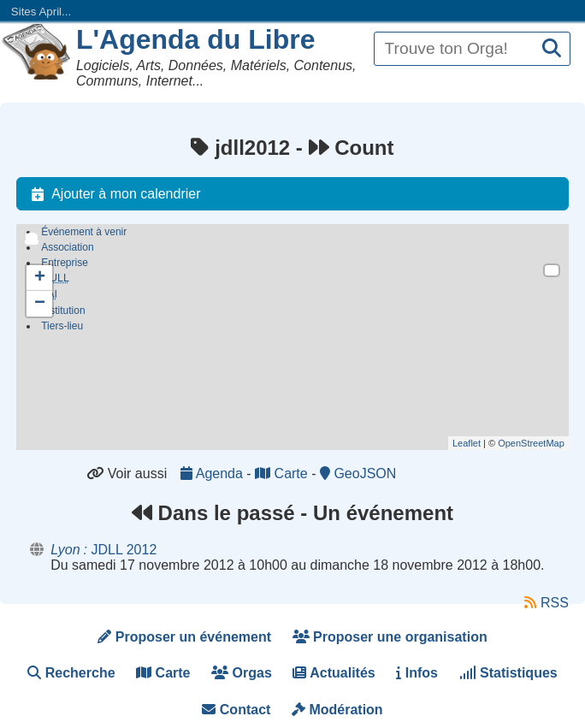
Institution (63, 313)
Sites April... (41, 12)
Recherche (71, 673)
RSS (546, 603)
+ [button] (40, 278)
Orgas (242, 673)
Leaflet (467, 443)
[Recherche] (552, 49)
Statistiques (508, 673)
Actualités (334, 673)
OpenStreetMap (531, 443)
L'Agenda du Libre (196, 39)
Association (67, 247)
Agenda (213, 473)
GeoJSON (358, 473)
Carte (283, 473)
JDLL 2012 (103, 550)
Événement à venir (84, 232)
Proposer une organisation (390, 637)
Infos (417, 673)
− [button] (40, 304)
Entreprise (65, 263)
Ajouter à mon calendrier (112, 194)
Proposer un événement (184, 637)
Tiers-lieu (62, 328)
